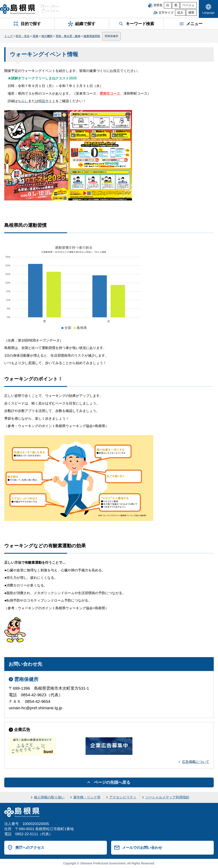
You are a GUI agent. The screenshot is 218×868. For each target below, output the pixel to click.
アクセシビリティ (123, 797)
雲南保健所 (111, 36)
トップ (8, 36)
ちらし (23, 101)
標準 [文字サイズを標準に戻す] (191, 13)
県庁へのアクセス (30, 848)
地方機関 (47, 36)
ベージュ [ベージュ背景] (188, 5)
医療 (36, 36)
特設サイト (47, 101)
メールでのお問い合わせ (142, 848)
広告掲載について (196, 762)
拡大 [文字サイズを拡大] (180, 13)
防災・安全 (23, 36)
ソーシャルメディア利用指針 (167, 797)
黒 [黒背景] (176, 5)
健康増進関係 (92, 36)
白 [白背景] (168, 5)
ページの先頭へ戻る (112, 782)
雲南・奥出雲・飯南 (68, 36)
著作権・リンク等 (87, 797)
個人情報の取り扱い (49, 797)
